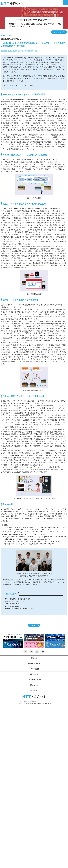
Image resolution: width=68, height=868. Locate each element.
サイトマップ (34, 690)
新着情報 (34, 658)
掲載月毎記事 (34, 674)
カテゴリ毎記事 (34, 669)
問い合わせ (34, 685)
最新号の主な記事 (34, 664)
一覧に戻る (33, 625)
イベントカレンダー (34, 680)
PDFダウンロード (58, 32)
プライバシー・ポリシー (42, 701)
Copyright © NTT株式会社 (27, 701)
